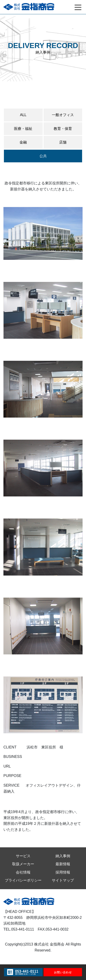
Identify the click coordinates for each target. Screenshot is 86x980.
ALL (23, 115)
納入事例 (63, 856)
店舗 (63, 142)
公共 (43, 156)
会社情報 (23, 872)
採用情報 (63, 872)
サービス (23, 856)
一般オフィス (63, 115)
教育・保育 (63, 129)
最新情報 (63, 864)
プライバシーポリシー (23, 880)
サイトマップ (63, 880)
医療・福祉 (23, 129)
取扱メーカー (23, 864)
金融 (23, 142)
